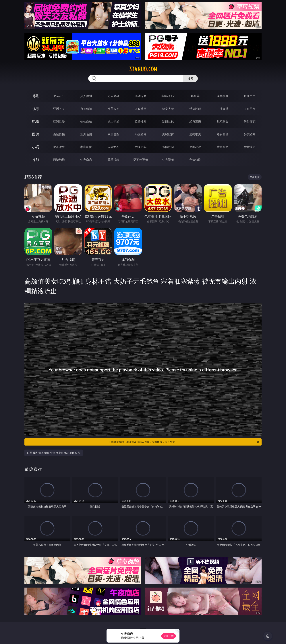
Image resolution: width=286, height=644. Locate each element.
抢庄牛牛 (250, 96)
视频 (36, 109)
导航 (36, 160)
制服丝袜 (168, 121)
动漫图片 (141, 134)
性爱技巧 (250, 147)
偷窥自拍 (59, 134)
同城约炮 (59, 160)
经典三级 (195, 121)
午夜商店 (86, 160)
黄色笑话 (223, 147)
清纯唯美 (195, 134)
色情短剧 (195, 160)
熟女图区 (223, 134)
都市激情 (59, 147)
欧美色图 (113, 134)
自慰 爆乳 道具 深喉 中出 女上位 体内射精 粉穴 (54, 453)
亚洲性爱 (59, 121)
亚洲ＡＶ (59, 109)
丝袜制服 (195, 109)
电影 (36, 121)
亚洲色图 (86, 134)
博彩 (36, 96)
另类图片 (250, 134)
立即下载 (169, 636)
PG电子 (59, 96)
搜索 (190, 78)
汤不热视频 (141, 160)
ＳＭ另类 (250, 109)
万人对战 (113, 96)
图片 (36, 134)
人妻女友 (113, 147)
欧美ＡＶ (113, 109)
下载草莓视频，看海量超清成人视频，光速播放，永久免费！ (184, 442)
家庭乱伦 (86, 147)
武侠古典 (141, 147)
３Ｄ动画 (141, 109)
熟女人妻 (168, 109)
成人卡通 (113, 121)
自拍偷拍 (86, 109)
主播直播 (223, 109)
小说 (36, 147)
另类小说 (195, 147)
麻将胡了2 (168, 96)
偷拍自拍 (86, 121)
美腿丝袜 (168, 134)
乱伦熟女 (223, 121)
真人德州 (86, 96)
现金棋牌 (223, 96)
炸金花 (195, 96)
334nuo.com (143, 69)
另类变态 (250, 121)
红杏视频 (168, 160)
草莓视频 (113, 160)
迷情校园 (168, 147)
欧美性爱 (141, 121)
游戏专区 (141, 96)
